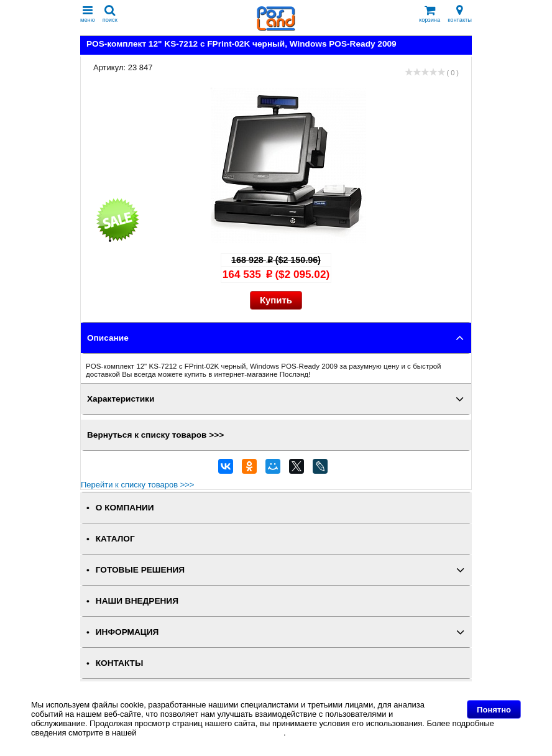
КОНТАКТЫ (119, 663)
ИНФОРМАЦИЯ (127, 632)
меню (88, 14)
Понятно (494, 710)
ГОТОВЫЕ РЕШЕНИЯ (140, 570)
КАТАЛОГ (115, 539)
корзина (430, 14)
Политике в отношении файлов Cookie (211, 733)
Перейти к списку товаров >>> (137, 485)
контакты (460, 14)
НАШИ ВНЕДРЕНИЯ (137, 601)
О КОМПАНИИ (125, 508)
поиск (110, 14)
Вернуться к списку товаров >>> (155, 435)
